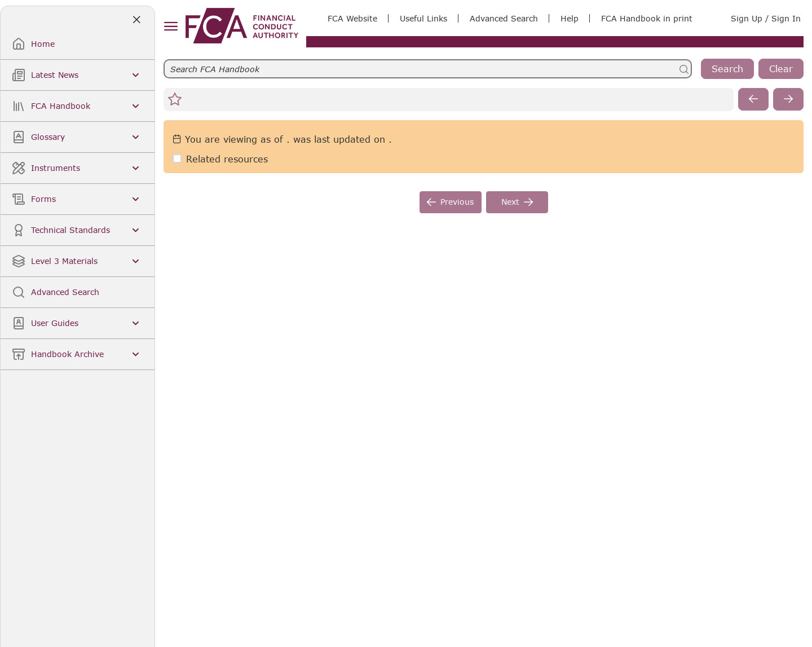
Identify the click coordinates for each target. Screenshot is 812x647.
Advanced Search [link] (504, 18)
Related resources (227, 159)
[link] (242, 26)
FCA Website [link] (352, 18)
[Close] (136, 20)
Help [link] (570, 18)
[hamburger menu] (171, 27)
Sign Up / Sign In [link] (766, 18)
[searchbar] (428, 69)
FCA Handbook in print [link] (647, 18)
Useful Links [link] (423, 18)
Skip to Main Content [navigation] (0, 0)
